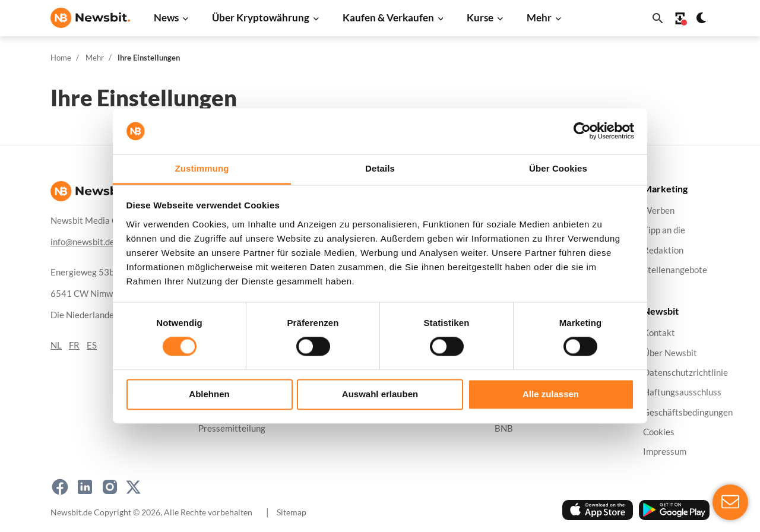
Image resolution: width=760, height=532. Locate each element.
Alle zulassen (551, 394)
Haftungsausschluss (682, 392)
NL (56, 345)
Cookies (659, 432)
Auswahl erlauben (380, 394)
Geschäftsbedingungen (688, 412)
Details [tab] (380, 168)
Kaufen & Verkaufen (388, 18)
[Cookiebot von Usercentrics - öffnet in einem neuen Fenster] (582, 131)
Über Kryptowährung (261, 18)
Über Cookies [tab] (558, 168)
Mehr (539, 18)
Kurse (480, 18)
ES (92, 345)
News (166, 18)
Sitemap (292, 512)
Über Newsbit (670, 352)
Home (61, 58)
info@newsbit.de (83, 242)
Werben (659, 210)
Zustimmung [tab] (202, 168)
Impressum (665, 452)
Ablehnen (209, 394)
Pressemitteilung (232, 428)
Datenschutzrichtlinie (685, 373)
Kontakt (659, 333)
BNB (504, 428)
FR (74, 345)
